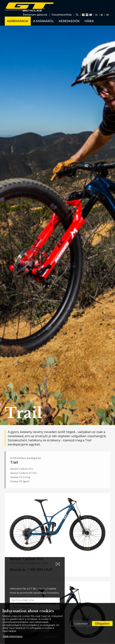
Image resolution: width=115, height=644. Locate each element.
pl (102, 15)
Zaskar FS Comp (20, 477)
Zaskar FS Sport (20, 481)
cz (96, 15)
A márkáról (43, 21)
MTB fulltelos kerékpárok (26, 458)
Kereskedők (69, 21)
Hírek (89, 21)
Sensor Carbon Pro (22, 469)
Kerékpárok (18, 21)
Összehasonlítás (62, 15)
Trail (14, 462)
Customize (81, 624)
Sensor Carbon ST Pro (24, 473)
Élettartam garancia (35, 15)
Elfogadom (102, 624)
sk (108, 15)
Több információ (13, 636)
